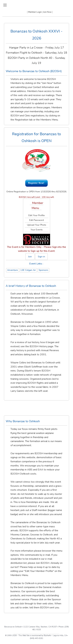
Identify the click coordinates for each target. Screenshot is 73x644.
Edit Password (36, 220)
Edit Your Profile (37, 215)
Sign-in (41, 257)
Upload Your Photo (37, 225)
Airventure (12, 270)
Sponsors (43, 270)
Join (30, 257)
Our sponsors (29, 591)
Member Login (35, 12)
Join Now (47, 12)
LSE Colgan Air (28, 270)
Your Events (37, 230)
